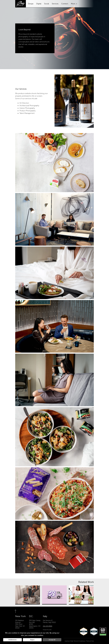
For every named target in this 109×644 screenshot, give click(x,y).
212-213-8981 (48, 626)
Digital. (39, 4)
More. (73, 4)
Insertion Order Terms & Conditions (75, 641)
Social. (47, 4)
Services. (55, 4)
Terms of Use (90, 641)
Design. (31, 4)
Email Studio (47, 630)
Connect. (65, 4)
